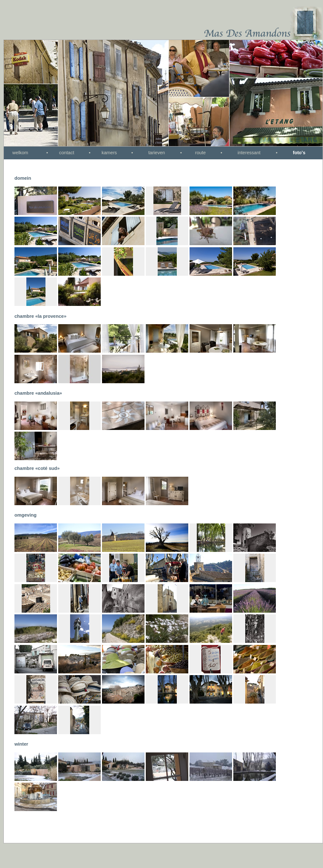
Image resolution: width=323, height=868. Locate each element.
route (200, 153)
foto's (299, 153)
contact (67, 153)
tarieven (157, 153)
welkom (20, 153)
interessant (249, 153)
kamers (109, 153)
